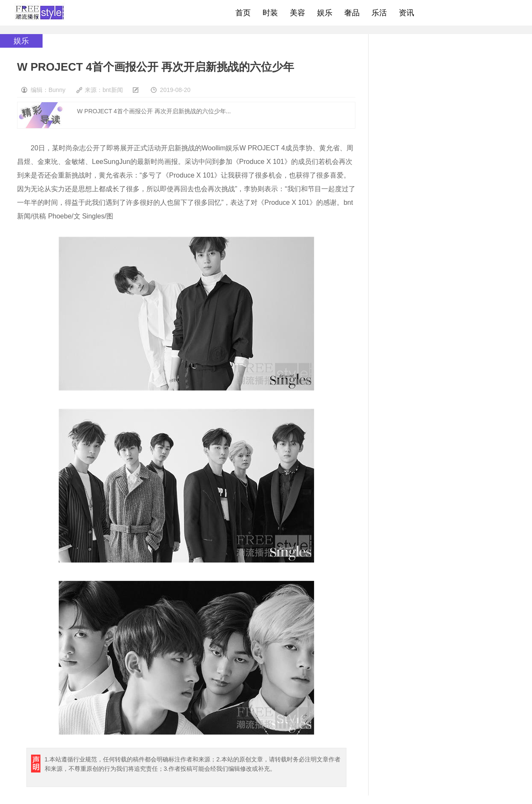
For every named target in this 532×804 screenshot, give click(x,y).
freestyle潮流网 (40, 13)
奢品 (352, 13)
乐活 (379, 13)
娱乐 (325, 13)
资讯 (406, 13)
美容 (297, 13)
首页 (243, 13)
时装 (270, 13)
